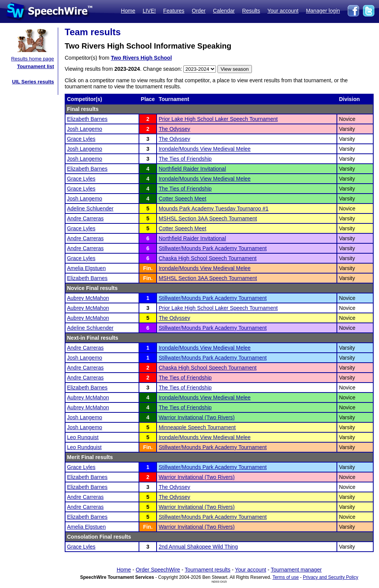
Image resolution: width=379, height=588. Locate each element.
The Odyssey (174, 129)
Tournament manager (296, 570)
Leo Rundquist (84, 447)
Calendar (224, 11)
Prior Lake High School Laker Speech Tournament (218, 119)
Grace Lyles (81, 139)
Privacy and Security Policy (331, 577)
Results (251, 11)
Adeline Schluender (90, 208)
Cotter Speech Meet (182, 199)
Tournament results (208, 570)
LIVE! (149, 11)
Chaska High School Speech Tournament (207, 258)
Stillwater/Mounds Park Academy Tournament (212, 248)
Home (128, 11)
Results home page (33, 59)
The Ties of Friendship (185, 159)
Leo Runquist (83, 437)
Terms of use (286, 577)
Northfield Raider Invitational (192, 169)
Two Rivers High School (141, 58)
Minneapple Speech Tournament (197, 427)
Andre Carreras (85, 218)
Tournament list (35, 66)
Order (199, 11)
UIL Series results (33, 82)
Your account (283, 11)
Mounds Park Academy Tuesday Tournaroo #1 (213, 208)
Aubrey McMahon (88, 298)
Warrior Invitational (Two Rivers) (197, 417)
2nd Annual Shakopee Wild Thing (198, 547)
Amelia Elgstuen (86, 268)
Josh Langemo (85, 129)
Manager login (323, 11)
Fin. (148, 268)
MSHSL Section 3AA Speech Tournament (208, 218)
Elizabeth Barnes (87, 119)
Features (174, 11)
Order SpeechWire (158, 570)
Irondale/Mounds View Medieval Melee (204, 149)
